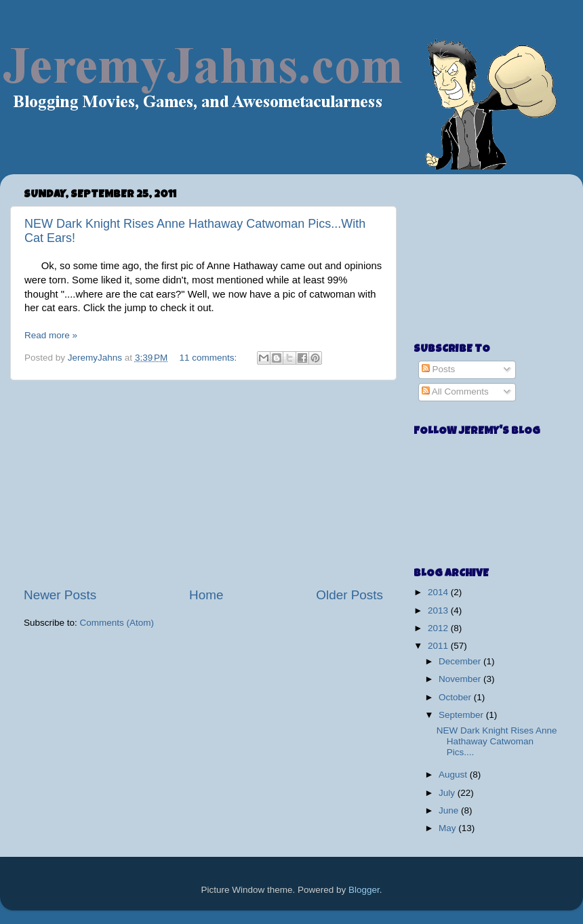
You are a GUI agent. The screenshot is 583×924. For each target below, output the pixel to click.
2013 (439, 610)
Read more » (51, 335)
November (461, 679)
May (448, 828)
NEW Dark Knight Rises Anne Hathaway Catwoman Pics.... (497, 741)
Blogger (364, 890)
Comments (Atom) (117, 623)
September (462, 715)
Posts (439, 369)
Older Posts (349, 595)
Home (206, 595)
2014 (439, 592)
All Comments (455, 391)
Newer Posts (60, 595)
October (456, 697)
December (461, 661)
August (454, 775)
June (450, 810)
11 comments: (210, 358)
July (448, 793)
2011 (439, 646)
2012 (439, 628)
